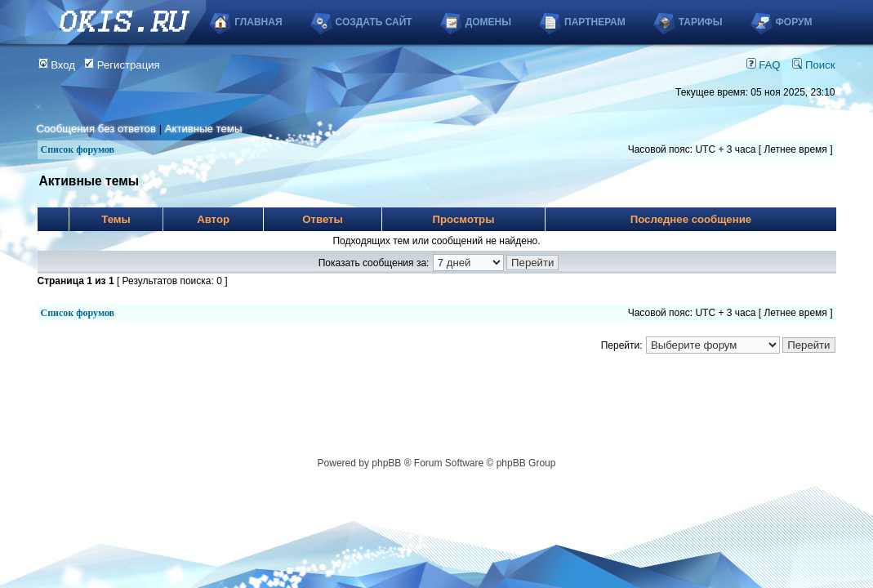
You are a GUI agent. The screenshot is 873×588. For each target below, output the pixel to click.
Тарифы (701, 22)
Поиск (813, 65)
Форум (794, 22)
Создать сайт (374, 22)
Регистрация (122, 65)
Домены (488, 22)
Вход (57, 65)
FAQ (764, 65)
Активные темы (204, 129)
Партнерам (595, 22)
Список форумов (78, 149)
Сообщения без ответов (96, 129)
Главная (258, 22)
